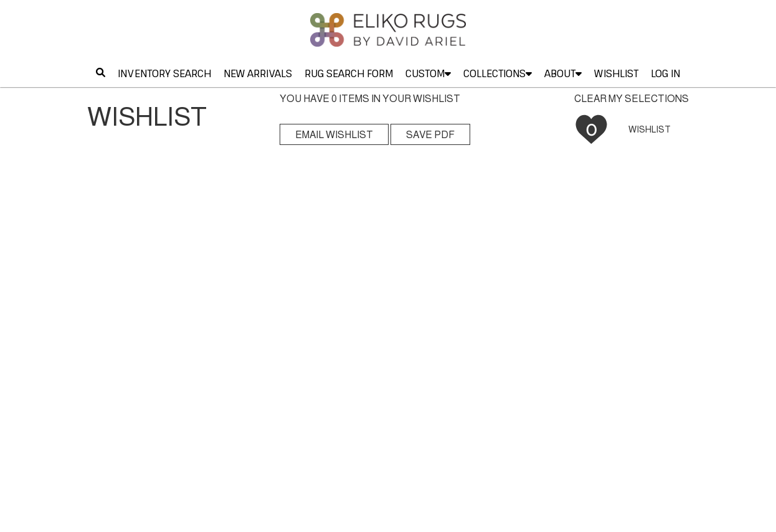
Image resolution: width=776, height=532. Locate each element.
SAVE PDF (430, 135)
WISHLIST (616, 73)
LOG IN (665, 73)
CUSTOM (428, 73)
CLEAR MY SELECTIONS (632, 99)
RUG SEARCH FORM (349, 73)
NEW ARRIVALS (258, 73)
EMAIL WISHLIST (334, 135)
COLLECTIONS (498, 73)
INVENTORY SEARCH (164, 73)
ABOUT (563, 73)
